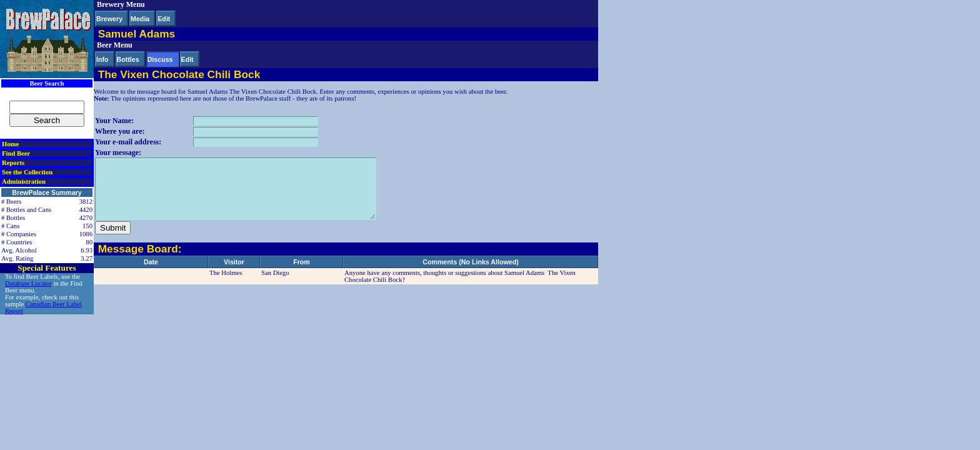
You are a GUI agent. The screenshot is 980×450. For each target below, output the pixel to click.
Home (10, 144)
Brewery (109, 19)
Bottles (128, 59)
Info (102, 59)
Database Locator (28, 283)
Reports (13, 163)
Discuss (160, 59)
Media (140, 19)
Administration (24, 182)
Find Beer (16, 153)
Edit (164, 19)
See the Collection (27, 172)
